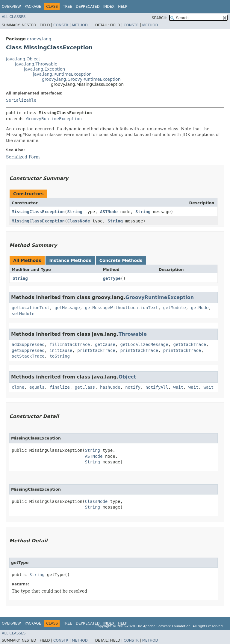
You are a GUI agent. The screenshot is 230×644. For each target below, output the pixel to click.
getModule (175, 308)
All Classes (14, 17)
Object (127, 377)
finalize (59, 387)
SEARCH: (160, 18)
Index (109, 7)
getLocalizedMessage (144, 344)
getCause (105, 344)
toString (59, 356)
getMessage (67, 308)
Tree (68, 7)
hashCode (110, 387)
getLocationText (31, 308)
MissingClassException (38, 212)
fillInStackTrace (70, 344)
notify (133, 387)
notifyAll (157, 387)
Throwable (133, 334)
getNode (200, 308)
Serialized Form (23, 157)
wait (178, 387)
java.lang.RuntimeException (62, 74)
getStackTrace (190, 344)
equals (37, 387)
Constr (61, 25)
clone (18, 387)
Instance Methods (70, 260)
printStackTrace (96, 350)
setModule (23, 314)
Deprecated (88, 7)
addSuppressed (28, 344)
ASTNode (109, 212)
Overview (11, 7)
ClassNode (78, 221)
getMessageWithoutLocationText (121, 308)
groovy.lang (39, 39)
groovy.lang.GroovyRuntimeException (81, 79)
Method (80, 25)
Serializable (21, 100)
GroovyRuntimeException (54, 119)
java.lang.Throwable (36, 64)
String (75, 212)
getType (112, 278)
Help (123, 7)
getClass (85, 387)
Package (33, 7)
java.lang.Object (23, 59)
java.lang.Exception (44, 69)
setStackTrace (28, 356)
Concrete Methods (121, 260)
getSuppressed (28, 350)
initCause (61, 350)
